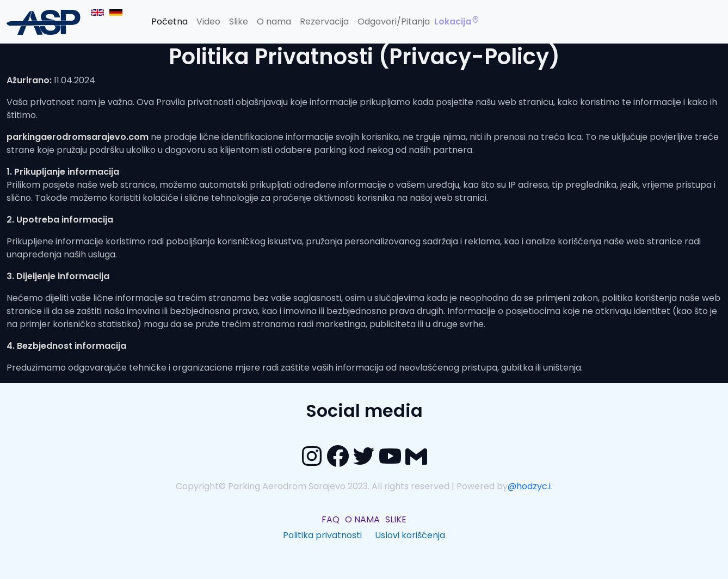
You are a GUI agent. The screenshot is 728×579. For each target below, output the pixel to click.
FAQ (331, 519)
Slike (239, 21)
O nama (274, 21)
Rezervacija (324, 21)
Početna (169, 21)
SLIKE (396, 519)
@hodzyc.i (529, 486)
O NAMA (362, 519)
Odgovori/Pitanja (394, 21)
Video (208, 21)
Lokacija (457, 22)
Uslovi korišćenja (410, 535)
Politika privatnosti (322, 535)
